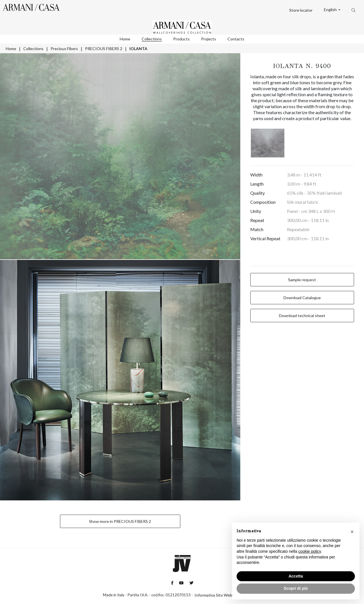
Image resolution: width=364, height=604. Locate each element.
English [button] (331, 10)
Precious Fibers (64, 49)
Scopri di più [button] (296, 588)
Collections (152, 39)
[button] (352, 532)
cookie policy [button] (310, 551)
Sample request (302, 280)
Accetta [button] (296, 576)
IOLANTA (138, 49)
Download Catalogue (302, 298)
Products (181, 39)
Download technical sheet (302, 316)
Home (125, 39)
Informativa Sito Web (213, 595)
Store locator (301, 10)
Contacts (236, 39)
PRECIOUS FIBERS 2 (104, 49)
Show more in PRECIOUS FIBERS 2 (120, 521)
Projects (209, 39)
